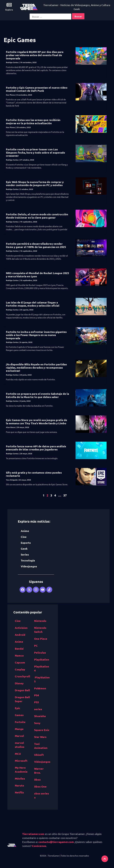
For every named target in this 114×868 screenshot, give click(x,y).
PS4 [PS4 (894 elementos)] (37, 695)
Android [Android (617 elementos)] (20, 635)
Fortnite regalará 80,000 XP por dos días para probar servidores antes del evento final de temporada (35, 55)
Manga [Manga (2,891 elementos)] (19, 729)
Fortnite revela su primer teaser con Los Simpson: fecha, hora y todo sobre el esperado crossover (35, 152)
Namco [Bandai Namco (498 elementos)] (19, 655)
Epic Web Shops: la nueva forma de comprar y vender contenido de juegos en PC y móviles (35, 183)
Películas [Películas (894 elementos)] (40, 652)
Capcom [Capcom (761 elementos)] (20, 662)
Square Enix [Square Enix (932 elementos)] (42, 730)
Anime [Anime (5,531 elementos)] (19, 642)
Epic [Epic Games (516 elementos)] (18, 708)
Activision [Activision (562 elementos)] (21, 628)
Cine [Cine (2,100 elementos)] (18, 621)
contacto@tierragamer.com (56, 842)
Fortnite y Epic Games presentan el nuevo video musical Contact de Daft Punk (37, 89)
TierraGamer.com (33, 834)
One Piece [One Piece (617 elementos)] (41, 639)
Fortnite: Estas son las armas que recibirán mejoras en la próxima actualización (33, 121)
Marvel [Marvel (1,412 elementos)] (19, 736)
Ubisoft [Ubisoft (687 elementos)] (39, 755)
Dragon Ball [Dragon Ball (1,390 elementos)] (22, 690)
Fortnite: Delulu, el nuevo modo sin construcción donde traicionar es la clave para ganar (37, 216)
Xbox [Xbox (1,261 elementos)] (37, 779)
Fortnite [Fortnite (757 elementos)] (20, 722)
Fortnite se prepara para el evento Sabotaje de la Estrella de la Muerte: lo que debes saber (37, 395)
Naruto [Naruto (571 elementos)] (19, 785)
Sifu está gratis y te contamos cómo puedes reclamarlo (34, 474)
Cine (24, 537)
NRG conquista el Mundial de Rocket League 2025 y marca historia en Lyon (37, 275)
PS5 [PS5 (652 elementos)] (37, 702)
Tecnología (28, 560)
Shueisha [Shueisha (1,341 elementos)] (40, 716)
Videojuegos (29, 566)
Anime (25, 531)
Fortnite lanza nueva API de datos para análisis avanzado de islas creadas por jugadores (36, 448)
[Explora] (9, 5)
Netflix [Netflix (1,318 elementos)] (19, 792)
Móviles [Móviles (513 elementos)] (20, 778)
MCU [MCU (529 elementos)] (18, 754)
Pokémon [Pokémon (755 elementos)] (40, 688)
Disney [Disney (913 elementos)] (19, 683)
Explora (9, 10)
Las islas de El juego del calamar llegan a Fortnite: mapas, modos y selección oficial (33, 304)
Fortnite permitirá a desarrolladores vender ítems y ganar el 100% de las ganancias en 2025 (36, 245)
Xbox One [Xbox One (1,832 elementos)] (40, 786)
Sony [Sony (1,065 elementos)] (37, 723)
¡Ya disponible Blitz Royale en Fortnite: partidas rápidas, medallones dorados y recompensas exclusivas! (36, 367)
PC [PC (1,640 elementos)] (36, 646)
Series (25, 554)
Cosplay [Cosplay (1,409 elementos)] (20, 669)
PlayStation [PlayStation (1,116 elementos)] (42, 659)
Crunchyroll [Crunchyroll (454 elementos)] (22, 676)
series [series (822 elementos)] (38, 709)
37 (65, 495)
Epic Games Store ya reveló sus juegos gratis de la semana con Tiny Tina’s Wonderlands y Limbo (37, 422)
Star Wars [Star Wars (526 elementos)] (40, 737)
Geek (24, 549)
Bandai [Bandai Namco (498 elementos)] (19, 648)
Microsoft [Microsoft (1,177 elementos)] (21, 761)
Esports (26, 543)
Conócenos (39, 846)
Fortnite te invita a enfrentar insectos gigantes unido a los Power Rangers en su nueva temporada (36, 335)
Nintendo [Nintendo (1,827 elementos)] (40, 621)
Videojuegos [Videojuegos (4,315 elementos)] (42, 762)
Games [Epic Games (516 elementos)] (19, 715)
